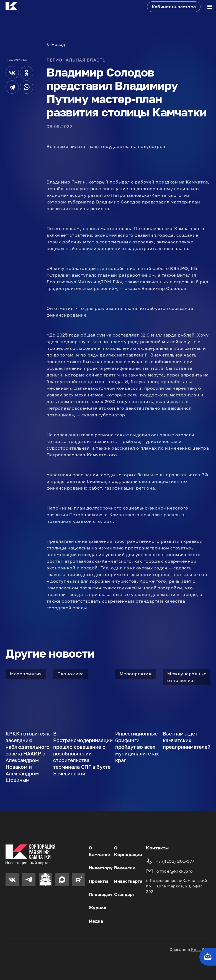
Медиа (96, 921)
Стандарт (124, 894)
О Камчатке (99, 851)
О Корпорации (128, 851)
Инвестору (101, 868)
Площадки (100, 894)
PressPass (201, 949)
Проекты (98, 881)
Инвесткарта (128, 881)
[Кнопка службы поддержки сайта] (208, 957)
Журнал (97, 908)
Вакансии (125, 868)
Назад (56, 44)
